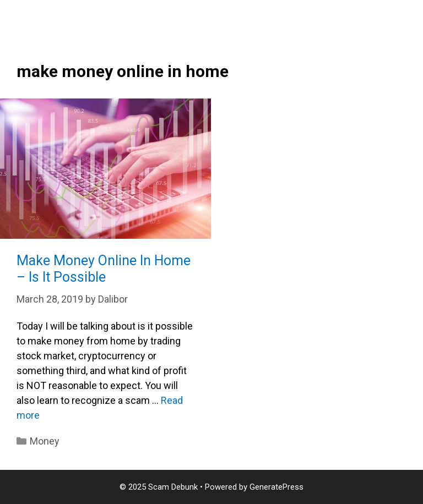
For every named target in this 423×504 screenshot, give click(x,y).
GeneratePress (276, 487)
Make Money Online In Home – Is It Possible (104, 269)
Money (45, 441)
